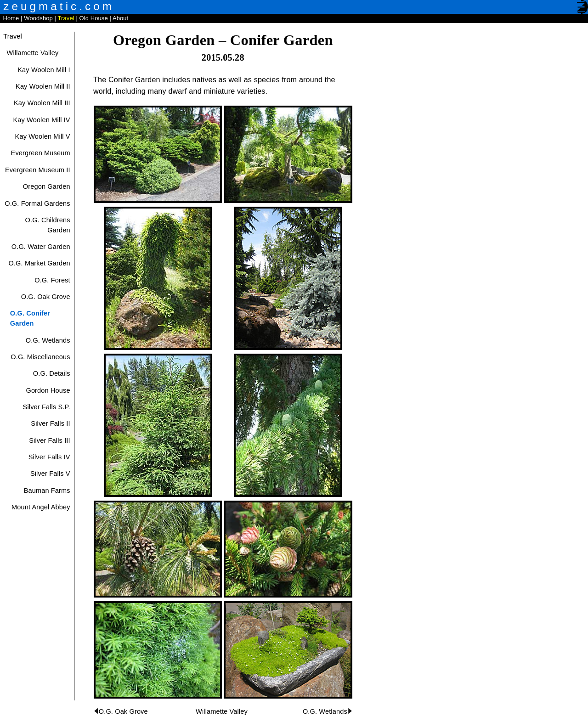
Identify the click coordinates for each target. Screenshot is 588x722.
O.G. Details (52, 373)
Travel (66, 18)
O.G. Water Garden (41, 247)
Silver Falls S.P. (47, 407)
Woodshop (38, 18)
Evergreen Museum (41, 153)
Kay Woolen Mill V (43, 136)
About (120, 18)
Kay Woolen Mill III (42, 103)
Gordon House (48, 390)
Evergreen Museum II (38, 170)
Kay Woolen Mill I (44, 70)
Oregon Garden (47, 186)
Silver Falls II (50, 423)
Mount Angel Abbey (41, 507)
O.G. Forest (52, 280)
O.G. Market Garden (39, 263)
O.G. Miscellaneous (40, 357)
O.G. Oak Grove (46, 297)
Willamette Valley (33, 53)
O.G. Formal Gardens (37, 203)
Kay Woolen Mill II (43, 86)
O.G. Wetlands (48, 340)
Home (11, 18)
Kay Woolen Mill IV (41, 120)
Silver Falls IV (49, 457)
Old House (94, 18)
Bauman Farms (47, 491)
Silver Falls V (50, 474)
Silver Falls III (50, 440)
